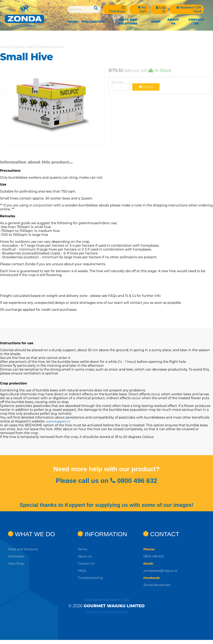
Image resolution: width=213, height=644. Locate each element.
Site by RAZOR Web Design (107, 612)
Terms (83, 549)
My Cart (142, 9)
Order (146, 87)
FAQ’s (82, 571)
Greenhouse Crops (51, 47)
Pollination (93, 22)
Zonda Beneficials (158, 585)
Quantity (117, 82)
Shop (156, 22)
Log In (161, 9)
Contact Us (196, 21)
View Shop (17, 563)
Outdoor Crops (22, 47)
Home (73, 22)
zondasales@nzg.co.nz (161, 571)
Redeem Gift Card (189, 9)
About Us (173, 21)
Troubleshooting (91, 578)
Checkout (117, 9)
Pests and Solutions (128, 21)
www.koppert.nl (59, 421)
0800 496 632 (154, 556)
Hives (4, 47)
